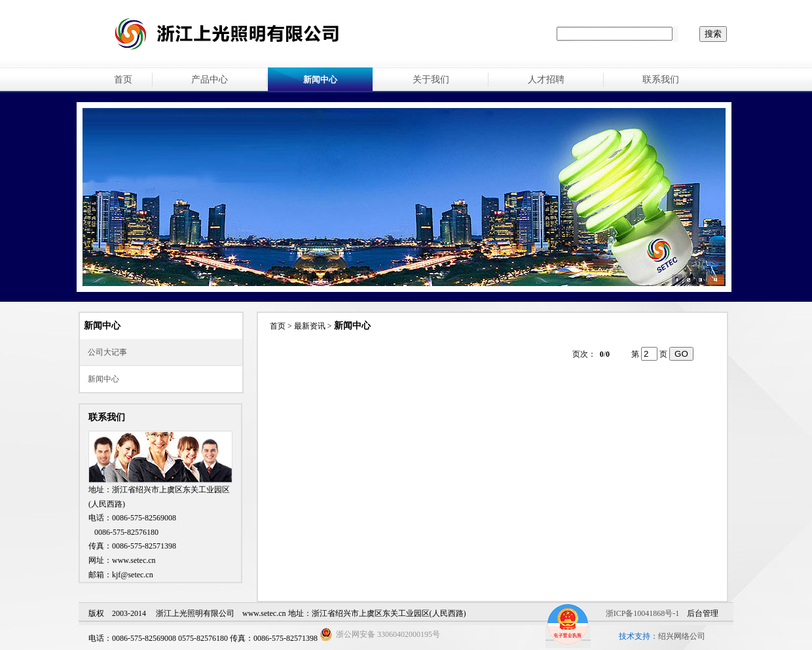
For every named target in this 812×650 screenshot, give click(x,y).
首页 (123, 80)
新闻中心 (103, 379)
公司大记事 (107, 352)
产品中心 (210, 80)
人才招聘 (546, 80)
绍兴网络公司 (682, 636)
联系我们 (661, 80)
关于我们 (431, 80)
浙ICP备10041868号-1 (643, 613)
